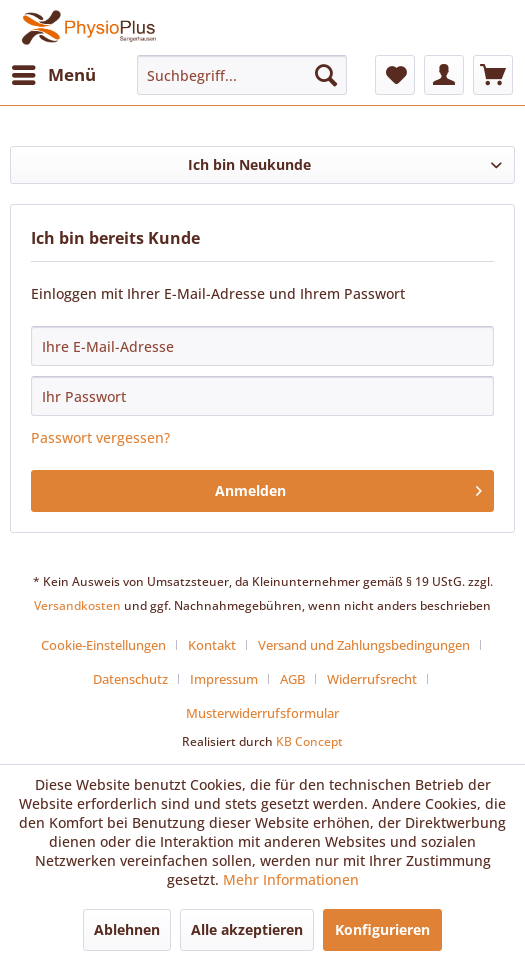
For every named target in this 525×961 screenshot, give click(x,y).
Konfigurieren (382, 929)
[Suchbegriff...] (242, 75)
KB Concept (309, 741)
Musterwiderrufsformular (262, 713)
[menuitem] (53, 75)
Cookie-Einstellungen (103, 645)
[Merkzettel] (395, 75)
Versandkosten (77, 605)
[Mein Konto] (444, 75)
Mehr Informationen (291, 879)
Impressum (224, 679)
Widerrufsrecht (372, 679)
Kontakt (212, 645)
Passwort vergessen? (100, 437)
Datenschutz (130, 679)
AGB (292, 679)
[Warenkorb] (493, 75)
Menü (54, 72)
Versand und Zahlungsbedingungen (364, 645)
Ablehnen (127, 929)
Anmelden (348, 487)
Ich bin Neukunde (249, 164)
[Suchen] (326, 75)
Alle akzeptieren (247, 929)
